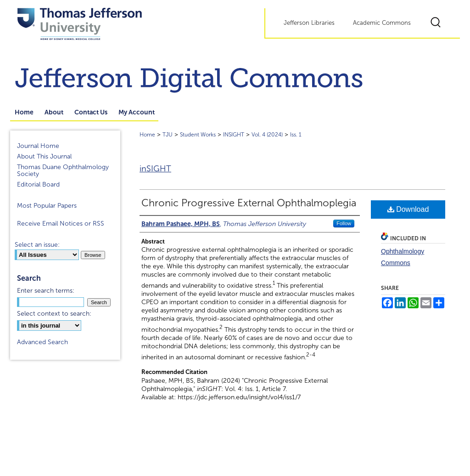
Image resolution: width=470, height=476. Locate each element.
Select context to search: (54, 314)
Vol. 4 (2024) (267, 135)
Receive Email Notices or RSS (61, 224)
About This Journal (44, 156)
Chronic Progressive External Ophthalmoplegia (249, 203)
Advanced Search (42, 342)
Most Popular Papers (47, 206)
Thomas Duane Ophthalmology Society (63, 170)
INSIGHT (234, 135)
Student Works (198, 135)
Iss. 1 (296, 135)
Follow (344, 223)
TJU (168, 135)
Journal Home (38, 146)
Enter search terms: (46, 291)
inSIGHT (155, 169)
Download (408, 209)
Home (147, 135)
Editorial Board (38, 184)
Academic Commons (382, 23)
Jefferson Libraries (309, 23)
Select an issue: (37, 245)
